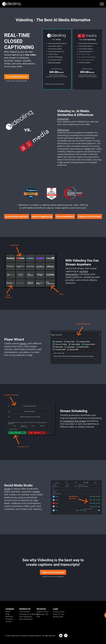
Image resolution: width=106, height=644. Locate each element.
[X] (66, 636)
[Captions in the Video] (90, 216)
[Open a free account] (53, 572)
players (23, 343)
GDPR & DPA (58, 617)
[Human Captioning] (42, 216)
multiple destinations (77, 273)
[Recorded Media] (65, 216)
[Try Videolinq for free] (17, 77)
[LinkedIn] (61, 636)
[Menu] (102, 4)
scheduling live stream (75, 421)
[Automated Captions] (17, 216)
